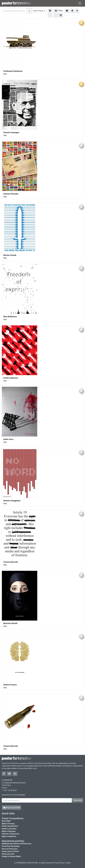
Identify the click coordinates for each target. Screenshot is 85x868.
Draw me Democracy (10, 849)
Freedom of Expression (11, 834)
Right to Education (9, 831)
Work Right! (6, 821)
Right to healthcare (9, 836)
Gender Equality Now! (10, 826)
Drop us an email (11, 808)
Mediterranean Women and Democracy (17, 844)
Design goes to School (10, 851)
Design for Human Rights (11, 856)
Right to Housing (8, 824)
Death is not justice (9, 829)
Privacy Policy (59, 863)
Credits (68, 863)
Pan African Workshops (11, 846)
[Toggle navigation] (80, 3)
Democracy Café (8, 854)
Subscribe (78, 800)
